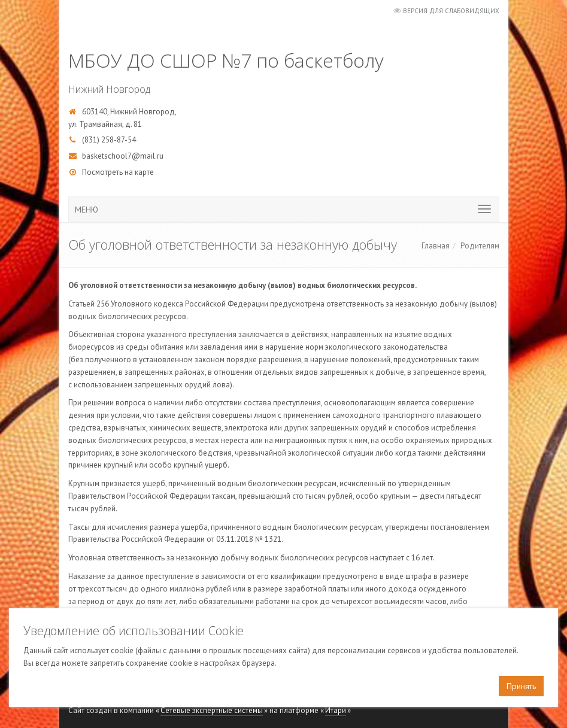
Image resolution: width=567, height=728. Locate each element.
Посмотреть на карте (118, 172)
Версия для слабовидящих (451, 11)
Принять (521, 686)
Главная (436, 246)
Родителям (480, 246)
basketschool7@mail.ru (123, 156)
